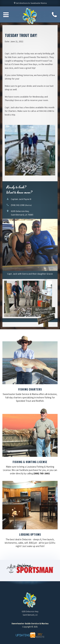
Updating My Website (30, 635)
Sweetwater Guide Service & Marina (30, 16)
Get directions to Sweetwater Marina (30, 4)
